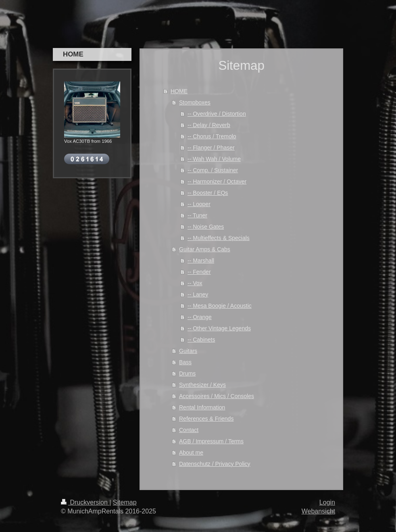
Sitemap (125, 502)
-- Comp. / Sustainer (213, 170)
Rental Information (202, 407)
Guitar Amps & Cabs (205, 249)
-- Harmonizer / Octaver (217, 182)
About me (191, 453)
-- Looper (199, 204)
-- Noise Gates (206, 227)
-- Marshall (201, 261)
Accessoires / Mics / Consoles (217, 396)
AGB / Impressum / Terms (211, 441)
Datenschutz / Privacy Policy (215, 464)
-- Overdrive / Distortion (217, 114)
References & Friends (206, 419)
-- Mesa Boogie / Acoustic (220, 306)
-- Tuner (197, 215)
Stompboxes (195, 102)
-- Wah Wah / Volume (214, 159)
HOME (179, 91)
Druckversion (85, 502)
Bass (185, 362)
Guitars (188, 351)
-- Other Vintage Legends (219, 328)
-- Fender (199, 272)
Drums (187, 373)
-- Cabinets (201, 340)
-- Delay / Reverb (209, 125)
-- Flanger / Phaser (211, 148)
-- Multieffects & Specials (219, 238)
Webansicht (318, 511)
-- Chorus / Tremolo (212, 136)
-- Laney (198, 294)
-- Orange (200, 317)
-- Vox (195, 283)
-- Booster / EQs (208, 193)
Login (327, 502)
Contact (189, 430)
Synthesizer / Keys (202, 385)
